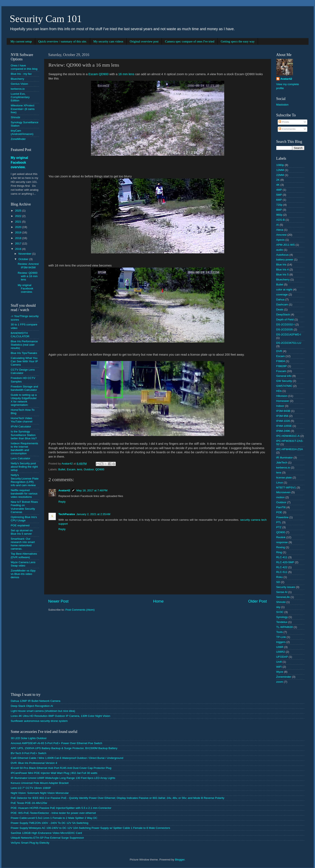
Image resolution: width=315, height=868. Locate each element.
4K (278, 185)
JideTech (282, 463)
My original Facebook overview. (19, 162)
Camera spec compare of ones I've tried (190, 41)
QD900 (100, 469)
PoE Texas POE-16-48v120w (29, 803)
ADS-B (281, 220)
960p (279, 215)
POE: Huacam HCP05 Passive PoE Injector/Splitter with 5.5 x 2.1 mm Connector (61, 808)
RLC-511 (282, 572)
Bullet (62, 469)
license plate (284, 478)
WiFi (279, 667)
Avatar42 (64, 490)
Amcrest (281, 235)
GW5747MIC (284, 386)
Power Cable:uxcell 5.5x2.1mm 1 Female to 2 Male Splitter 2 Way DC (54, 818)
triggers (281, 642)
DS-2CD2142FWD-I (289, 334)
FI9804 (281, 361)
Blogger (180, 860)
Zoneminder (284, 677)
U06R (280, 647)
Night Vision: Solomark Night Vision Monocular (40, 793)
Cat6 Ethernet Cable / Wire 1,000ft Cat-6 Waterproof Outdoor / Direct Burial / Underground (67, 758)
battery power (285, 260)
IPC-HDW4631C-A (288, 436)
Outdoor (89, 469)
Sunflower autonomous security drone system (39, 721)
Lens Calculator (21, 458)
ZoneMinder (18, 139)
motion (281, 497)
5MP (279, 195)
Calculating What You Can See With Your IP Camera (24, 361)
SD (278, 582)
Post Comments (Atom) (80, 610)
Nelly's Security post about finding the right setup (24, 467)
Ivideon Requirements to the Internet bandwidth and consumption (24, 448)
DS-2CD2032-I (286, 324)
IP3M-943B (283, 411)
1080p (280, 165)
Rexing (281, 547)
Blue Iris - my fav (21, 74)
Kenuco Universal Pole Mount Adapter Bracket (40, 783)
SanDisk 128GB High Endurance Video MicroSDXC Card (46, 833)
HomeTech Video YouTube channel (22, 420)
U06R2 (281, 652)
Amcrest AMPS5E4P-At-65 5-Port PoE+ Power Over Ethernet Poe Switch (57, 743)
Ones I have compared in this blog (24, 67)
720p (279, 205)
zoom (280, 682)
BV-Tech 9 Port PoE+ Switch (29, 753)
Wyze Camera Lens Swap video (23, 564)
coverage (282, 295)
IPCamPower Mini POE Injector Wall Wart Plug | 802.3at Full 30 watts (54, 773)
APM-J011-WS (286, 245)
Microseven (283, 492)
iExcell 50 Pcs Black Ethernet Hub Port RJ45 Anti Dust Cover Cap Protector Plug (61, 768)
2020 (19, 227)
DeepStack (283, 314)
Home (158, 601)
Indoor (280, 406)
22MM (280, 175)
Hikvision (282, 396)
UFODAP (282, 657)
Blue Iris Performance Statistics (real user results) (24, 345)
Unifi (279, 662)
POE (279, 512)
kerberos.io (18, 89)
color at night (284, 290)
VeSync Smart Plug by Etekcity (30, 843)
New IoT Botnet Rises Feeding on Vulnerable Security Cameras (24, 507)
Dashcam (282, 304)
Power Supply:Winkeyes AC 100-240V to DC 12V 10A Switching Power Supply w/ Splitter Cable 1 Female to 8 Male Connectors (90, 828)
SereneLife (283, 597)
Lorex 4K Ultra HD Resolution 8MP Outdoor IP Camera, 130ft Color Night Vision (61, 716)
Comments (287, 129)
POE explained (20, 525)
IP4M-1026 (283, 421)
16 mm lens (126, 74)
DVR (279, 351)
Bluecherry (18, 79)
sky (278, 607)
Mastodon (282, 105)
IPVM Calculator (21, 427)
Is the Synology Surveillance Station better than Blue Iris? (24, 435)
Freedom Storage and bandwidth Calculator (24, 388)
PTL (279, 522)
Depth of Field (285, 319)
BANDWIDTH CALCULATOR (20, 335)
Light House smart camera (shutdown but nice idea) (43, 711)
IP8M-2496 (283, 431)
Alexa (280, 230)
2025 (19, 211)
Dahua (280, 300)
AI (278, 225)
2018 (19, 238)
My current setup (21, 41)
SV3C (280, 612)
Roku (280, 577)
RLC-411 (282, 557)
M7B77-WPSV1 (286, 488)
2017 (19, 243)
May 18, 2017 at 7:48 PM (92, 490)
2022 (19, 216)
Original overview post (144, 41)
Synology (282, 617)
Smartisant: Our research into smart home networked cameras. (23, 544)
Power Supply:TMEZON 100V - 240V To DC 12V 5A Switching (50, 823)
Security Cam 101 (46, 19)
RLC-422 (282, 567)
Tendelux (282, 622)
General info (284, 376)
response (282, 542)
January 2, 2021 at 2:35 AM (93, 514)
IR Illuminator (285, 458)
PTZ (279, 527)
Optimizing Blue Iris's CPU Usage (24, 519)
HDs (279, 391)
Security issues (286, 587)
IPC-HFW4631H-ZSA (290, 449)
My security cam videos (108, 41)
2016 (19, 249)
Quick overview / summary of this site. (63, 41)
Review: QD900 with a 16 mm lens (28, 276)
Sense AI (282, 592)
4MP (279, 190)
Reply (62, 502)
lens (80, 469)
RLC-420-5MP (285, 562)
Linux (280, 483)
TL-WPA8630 (285, 627)
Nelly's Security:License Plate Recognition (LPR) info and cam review (25, 480)
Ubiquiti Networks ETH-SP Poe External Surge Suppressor (47, 838)
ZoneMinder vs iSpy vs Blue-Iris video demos (23, 574)
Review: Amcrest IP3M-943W (28, 266)
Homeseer (283, 401)
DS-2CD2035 (285, 329)
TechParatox (67, 514)
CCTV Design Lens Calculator (23, 371)
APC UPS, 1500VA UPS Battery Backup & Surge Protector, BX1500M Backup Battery (64, 748)
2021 (19, 222)
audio (280, 250)
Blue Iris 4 (283, 270)
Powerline (282, 517)
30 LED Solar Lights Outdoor (29, 738)
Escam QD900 (99, 74)
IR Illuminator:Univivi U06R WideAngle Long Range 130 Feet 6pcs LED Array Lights (63, 778)
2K (278, 180)
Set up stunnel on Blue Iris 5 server (22, 532)
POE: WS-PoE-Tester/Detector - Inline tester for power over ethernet (53, 813)
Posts (284, 122)
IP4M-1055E (284, 426)
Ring (279, 552)
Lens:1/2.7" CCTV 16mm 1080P (31, 788)
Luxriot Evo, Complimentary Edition (20, 97)
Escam (71, 469)
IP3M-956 (282, 416)
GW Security (284, 381)
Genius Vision (19, 84)
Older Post (257, 601)
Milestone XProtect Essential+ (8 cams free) (23, 109)
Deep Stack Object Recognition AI (32, 706)
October (24, 259)
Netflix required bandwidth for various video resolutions (24, 494)
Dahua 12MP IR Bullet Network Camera (36, 701)
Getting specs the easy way (238, 41)
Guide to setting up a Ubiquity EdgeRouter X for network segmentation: (24, 400)
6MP (279, 200)
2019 (19, 232)
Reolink (281, 537)
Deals (280, 309)
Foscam (281, 371)
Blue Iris (281, 265)
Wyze (280, 672)
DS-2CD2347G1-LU (289, 343)
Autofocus (283, 255)
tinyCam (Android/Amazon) (22, 132)
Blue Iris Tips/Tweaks (24, 353)
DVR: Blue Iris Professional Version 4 (34, 763)
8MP (279, 210)
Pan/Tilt (281, 507)
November (25, 254)
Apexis (281, 240)
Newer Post (59, 601)
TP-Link (281, 637)
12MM (280, 170)
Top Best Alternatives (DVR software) (24, 555)
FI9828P (282, 366)
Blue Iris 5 (283, 275)
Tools (280, 632)
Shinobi (16, 117)
